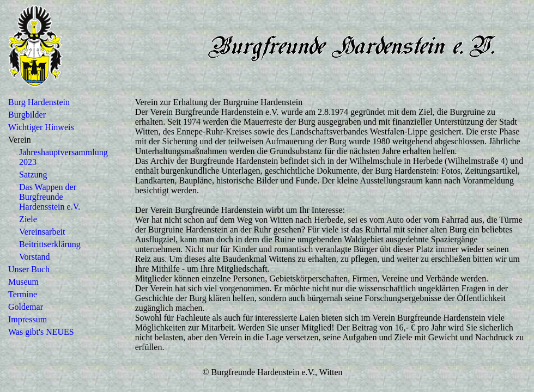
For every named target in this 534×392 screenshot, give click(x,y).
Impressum (28, 319)
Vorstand (35, 257)
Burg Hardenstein (39, 102)
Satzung (33, 174)
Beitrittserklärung (50, 244)
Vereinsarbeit (42, 232)
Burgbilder (27, 115)
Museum (23, 282)
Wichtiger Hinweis (41, 127)
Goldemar (26, 307)
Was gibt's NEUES (41, 332)
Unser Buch (29, 269)
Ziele (28, 219)
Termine (23, 294)
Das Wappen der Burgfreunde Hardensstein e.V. (50, 197)
